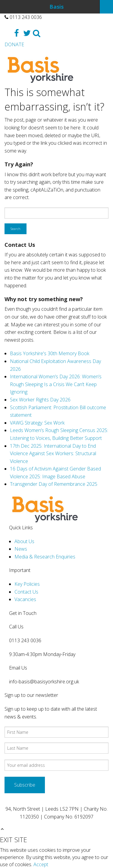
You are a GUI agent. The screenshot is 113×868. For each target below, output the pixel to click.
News (21, 549)
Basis (56, 7)
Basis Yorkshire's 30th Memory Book (50, 353)
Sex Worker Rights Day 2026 (40, 400)
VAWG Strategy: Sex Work (37, 423)
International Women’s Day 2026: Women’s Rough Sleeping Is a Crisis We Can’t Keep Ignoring (56, 384)
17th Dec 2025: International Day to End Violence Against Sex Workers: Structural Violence (53, 454)
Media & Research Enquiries (45, 557)
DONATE (14, 44)
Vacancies (25, 599)
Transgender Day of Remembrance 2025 (54, 484)
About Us (24, 541)
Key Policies (27, 584)
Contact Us (26, 592)
